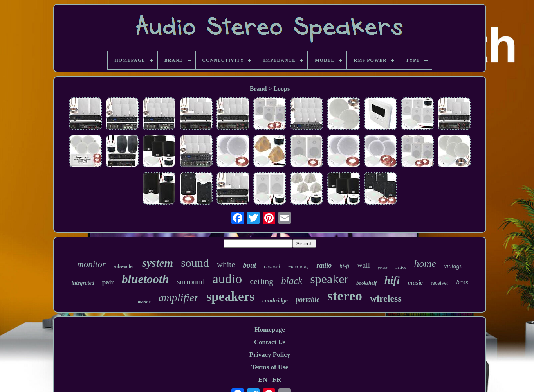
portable (308, 300)
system (158, 263)
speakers (230, 297)
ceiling (262, 281)
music (415, 283)
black (292, 281)
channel (272, 266)
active (401, 267)
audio (227, 279)
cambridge (275, 300)
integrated (83, 283)
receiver (439, 283)
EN (263, 380)
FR (277, 380)
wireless (386, 298)
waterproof (298, 266)
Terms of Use (270, 367)
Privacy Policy (270, 355)
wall (364, 265)
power (383, 267)
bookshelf (366, 283)
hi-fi (344, 266)
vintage (453, 266)
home (425, 263)
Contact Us (270, 342)
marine (144, 302)
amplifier (179, 298)
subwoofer (124, 266)
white (226, 264)
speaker (329, 279)
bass (462, 282)
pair (108, 282)
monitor (91, 264)
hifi (392, 280)
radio (324, 265)
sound (195, 263)
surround (191, 282)
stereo (345, 296)
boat (249, 265)
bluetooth (145, 279)
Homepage (270, 330)
